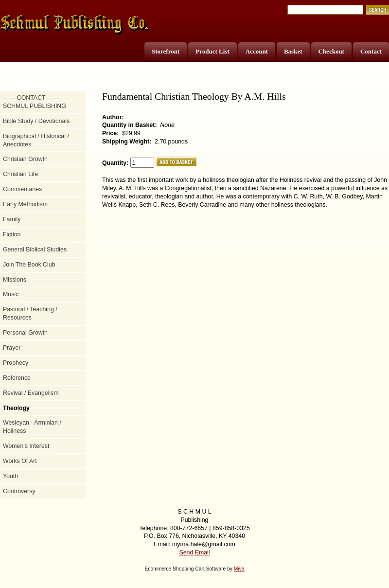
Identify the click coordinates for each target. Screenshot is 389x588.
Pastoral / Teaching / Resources (30, 313)
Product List (212, 51)
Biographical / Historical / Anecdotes (36, 140)
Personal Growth (25, 333)
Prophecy (16, 363)
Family (12, 219)
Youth (10, 476)
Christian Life (20, 174)
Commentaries (22, 189)
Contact (371, 51)
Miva (239, 569)
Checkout (331, 51)
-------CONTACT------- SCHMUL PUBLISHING (35, 102)
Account (257, 51)
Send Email (194, 552)
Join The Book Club (29, 265)
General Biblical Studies (35, 249)
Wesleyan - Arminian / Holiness (32, 427)
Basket (293, 51)
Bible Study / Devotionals (36, 121)
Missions (15, 280)
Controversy (19, 491)
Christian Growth (25, 159)
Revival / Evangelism (31, 393)
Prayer (12, 348)
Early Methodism (25, 204)
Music (11, 294)
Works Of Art (20, 461)
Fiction (12, 234)
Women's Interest (26, 446)
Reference (17, 378)
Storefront (166, 51)
